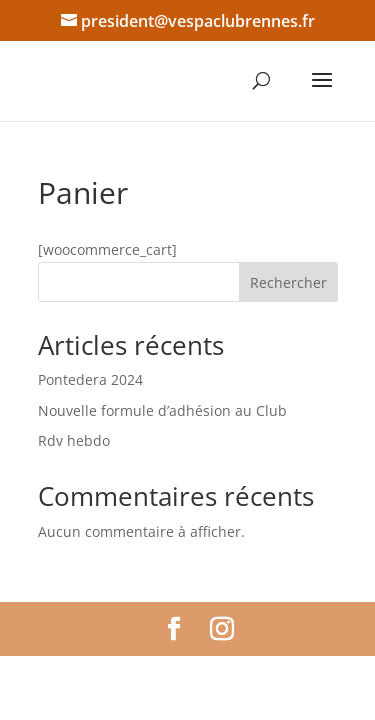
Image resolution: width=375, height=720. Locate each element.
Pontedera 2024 (90, 379)
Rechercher (288, 282)
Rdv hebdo (74, 440)
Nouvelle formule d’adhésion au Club (162, 410)
